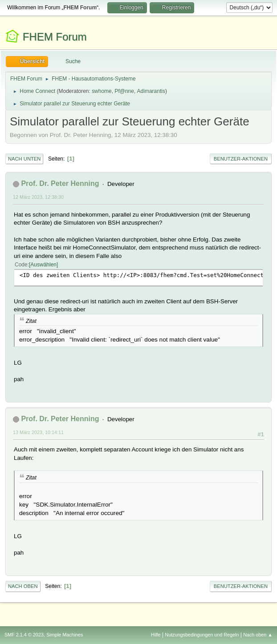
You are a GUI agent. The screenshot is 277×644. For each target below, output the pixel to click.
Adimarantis (151, 91)
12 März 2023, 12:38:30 (38, 197)
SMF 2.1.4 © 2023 (24, 635)
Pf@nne (124, 91)
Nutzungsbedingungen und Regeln (202, 635)
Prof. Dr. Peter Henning (60, 183)
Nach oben (23, 586)
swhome (102, 91)
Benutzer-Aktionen (241, 159)
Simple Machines (65, 635)
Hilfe (156, 635)
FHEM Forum (55, 37)
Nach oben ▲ (258, 635)
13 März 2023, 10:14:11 (38, 432)
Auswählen (43, 265)
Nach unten (24, 159)
